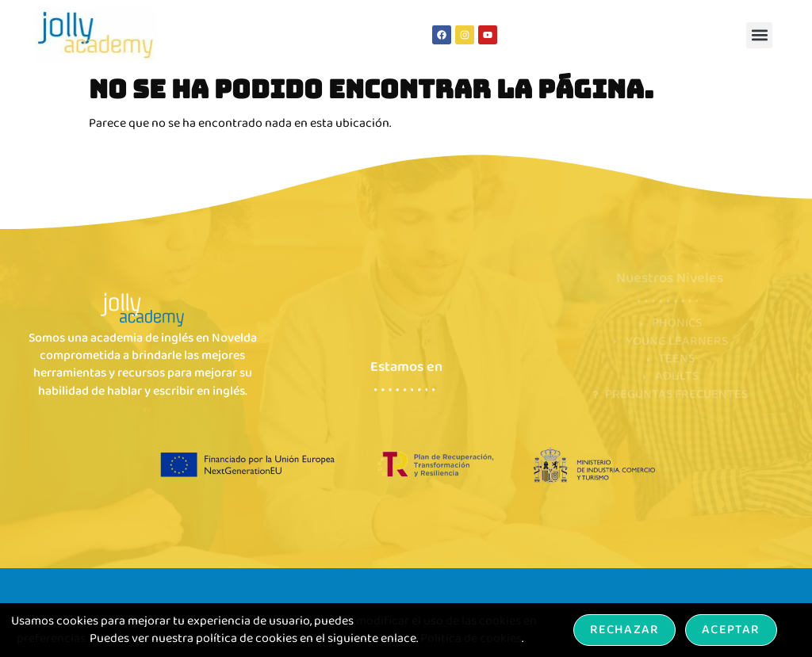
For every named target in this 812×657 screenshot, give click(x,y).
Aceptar (731, 630)
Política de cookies (471, 638)
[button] (759, 35)
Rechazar (625, 630)
